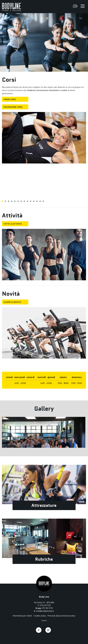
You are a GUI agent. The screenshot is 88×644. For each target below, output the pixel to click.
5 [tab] (15, 201)
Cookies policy (40, 616)
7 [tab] (21, 201)
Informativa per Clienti (22, 616)
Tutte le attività (13, 224)
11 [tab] (34, 201)
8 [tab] (24, 201)
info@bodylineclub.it (45, 611)
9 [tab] (27, 201)
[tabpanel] (44, 138)
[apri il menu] (83, 6)
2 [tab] (5, 201)
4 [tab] (12, 201)
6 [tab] (18, 201)
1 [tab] (2, 201)
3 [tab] (9, 201)
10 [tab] (31, 201)
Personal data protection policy (61, 616)
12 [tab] (37, 201)
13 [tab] (40, 201)
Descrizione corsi (13, 107)
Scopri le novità (12, 302)
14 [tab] (43, 201)
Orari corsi (10, 99)
